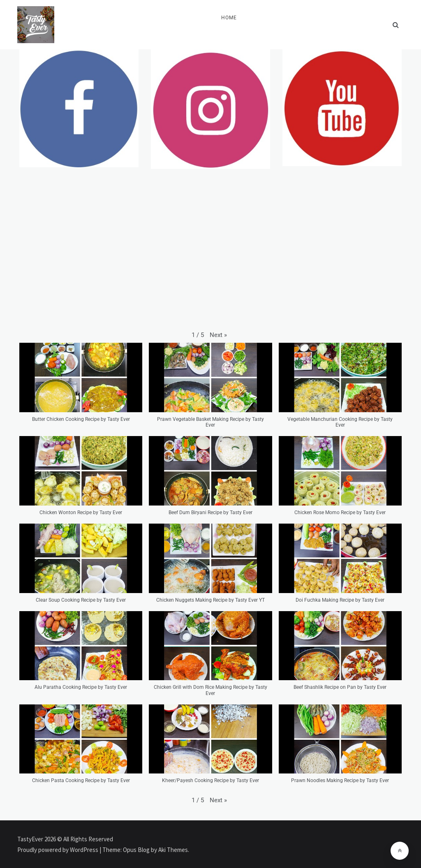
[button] (218, 335)
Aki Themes (173, 850)
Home (229, 18)
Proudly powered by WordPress (58, 850)
